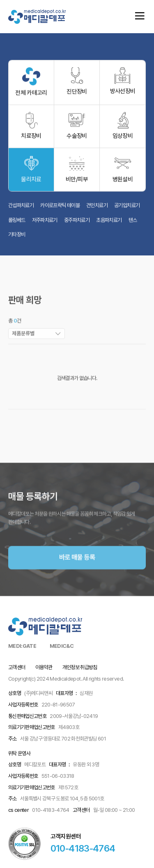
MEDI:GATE (22, 646)
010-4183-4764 (83, 848)
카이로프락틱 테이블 (60, 208)
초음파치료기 (109, 223)
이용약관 (44, 667)
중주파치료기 (77, 223)
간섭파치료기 (21, 208)
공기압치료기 (127, 208)
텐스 (133, 223)
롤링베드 (17, 223)
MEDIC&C (62, 646)
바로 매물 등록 (77, 573)
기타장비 (17, 238)
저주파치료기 (45, 223)
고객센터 (17, 667)
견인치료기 (97, 208)
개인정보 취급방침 (80, 667)
